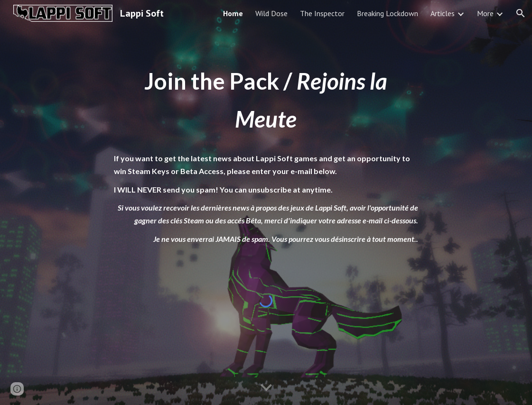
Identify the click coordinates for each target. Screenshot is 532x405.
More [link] (485, 13)
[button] (521, 13)
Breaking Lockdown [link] (387, 13)
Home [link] (233, 13)
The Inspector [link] (322, 13)
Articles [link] (443, 13)
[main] (266, 154)
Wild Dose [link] (271, 13)
